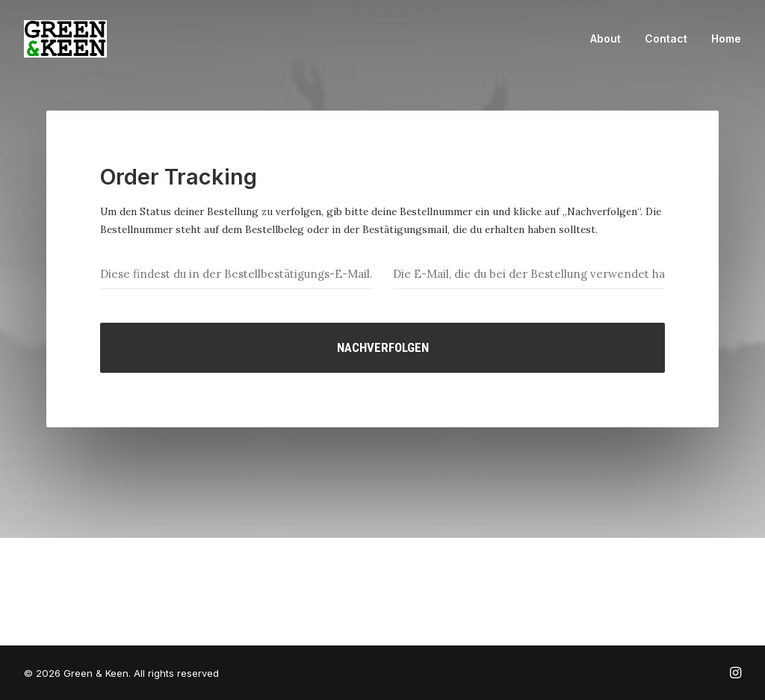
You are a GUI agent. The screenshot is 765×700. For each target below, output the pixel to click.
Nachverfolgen (383, 347)
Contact (666, 38)
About (606, 38)
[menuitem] (611, 39)
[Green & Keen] (65, 39)
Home (726, 38)
